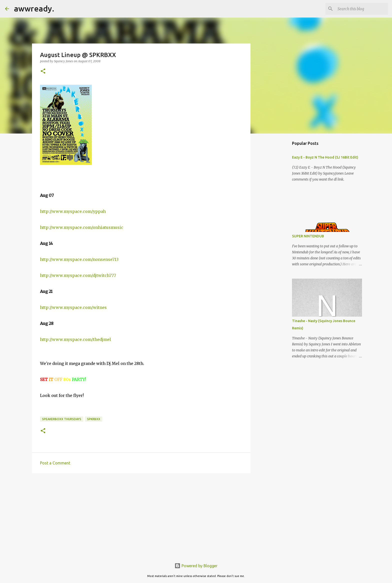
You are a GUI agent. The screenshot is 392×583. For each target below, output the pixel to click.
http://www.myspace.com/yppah (73, 211)
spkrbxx (94, 419)
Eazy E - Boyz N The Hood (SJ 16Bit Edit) (325, 157)
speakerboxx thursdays (62, 419)
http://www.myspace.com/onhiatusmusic (82, 227)
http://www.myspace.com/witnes (73, 307)
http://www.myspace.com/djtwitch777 (78, 275)
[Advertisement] (141, 516)
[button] (43, 71)
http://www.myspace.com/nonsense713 (79, 259)
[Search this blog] (362, 9)
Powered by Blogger (196, 566)
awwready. (34, 9)
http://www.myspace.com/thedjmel (75, 339)
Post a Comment (55, 463)
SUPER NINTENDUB (308, 236)
